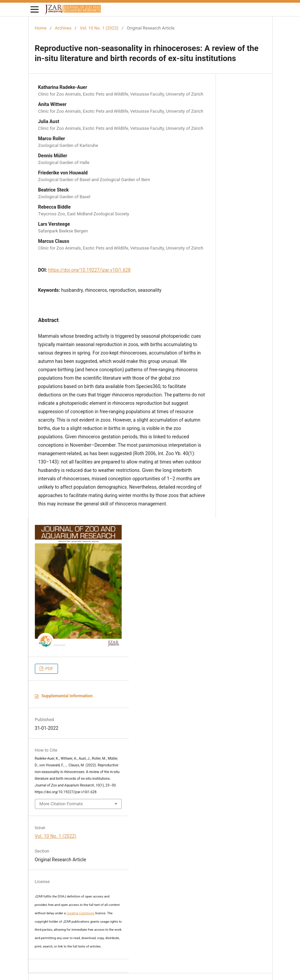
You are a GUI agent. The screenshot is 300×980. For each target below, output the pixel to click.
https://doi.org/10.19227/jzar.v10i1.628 (89, 270)
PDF (49, 669)
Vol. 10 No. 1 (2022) (99, 28)
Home (41, 28)
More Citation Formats (61, 804)
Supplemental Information (67, 696)
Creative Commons (81, 913)
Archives (63, 28)
